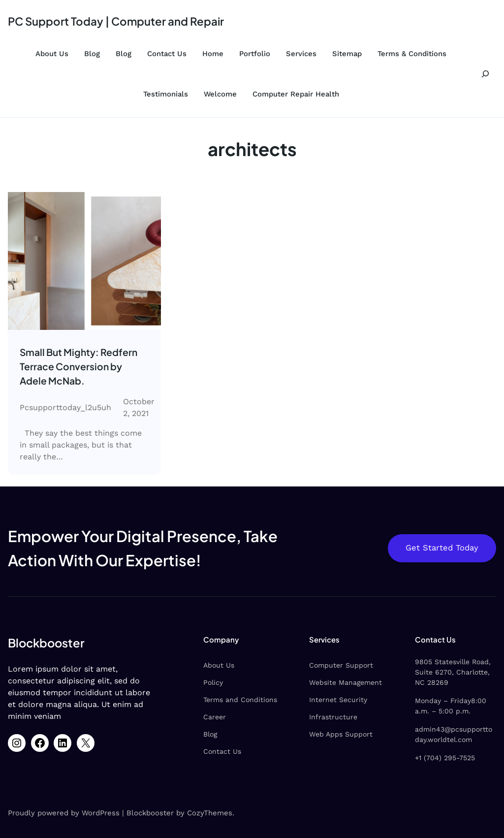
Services (301, 54)
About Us (52, 54)
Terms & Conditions (412, 54)
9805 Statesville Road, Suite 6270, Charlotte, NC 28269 (453, 672)
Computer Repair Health (296, 94)
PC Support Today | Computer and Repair (116, 21)
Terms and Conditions (240, 700)
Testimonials (166, 94)
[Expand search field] (485, 74)
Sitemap (347, 54)
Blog (92, 54)
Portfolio (255, 54)
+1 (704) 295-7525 (445, 758)
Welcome (220, 94)
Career (215, 717)
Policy (213, 682)
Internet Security (338, 700)
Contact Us (167, 54)
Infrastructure (333, 717)
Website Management (346, 682)
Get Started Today (442, 548)
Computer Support (341, 665)
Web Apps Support (341, 734)
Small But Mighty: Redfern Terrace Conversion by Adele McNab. (79, 366)
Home (213, 54)
